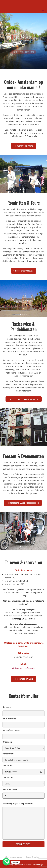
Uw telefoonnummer (23, 733)
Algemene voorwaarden (14, 857)
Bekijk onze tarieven (24, 271)
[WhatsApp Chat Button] (6, 862)
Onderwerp (23, 745)
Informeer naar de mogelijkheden (24, 503)
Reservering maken (24, 679)
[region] (23, 41)
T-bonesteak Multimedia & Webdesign (28, 864)
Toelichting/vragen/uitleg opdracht (23, 821)
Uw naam (23, 710)
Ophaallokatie (23, 757)
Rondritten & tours (24, 146)
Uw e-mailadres (23, 722)
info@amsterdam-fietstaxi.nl (24, 668)
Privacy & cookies (33, 857)
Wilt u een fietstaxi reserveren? (24, 399)
